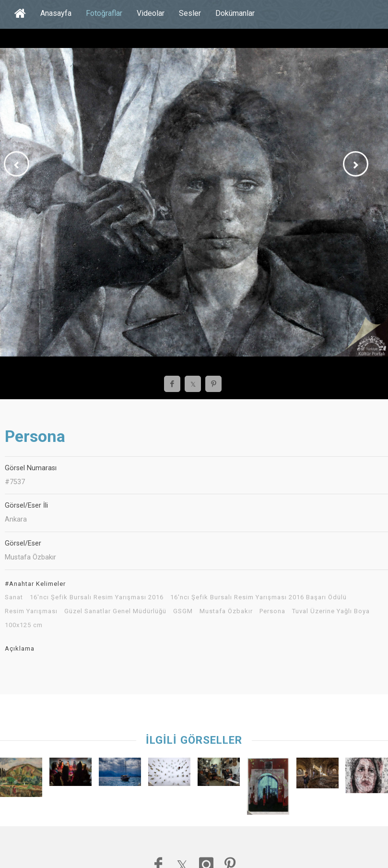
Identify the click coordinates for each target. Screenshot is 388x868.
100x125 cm (24, 625)
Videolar (151, 13)
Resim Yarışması (31, 611)
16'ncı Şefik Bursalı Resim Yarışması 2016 (97, 597)
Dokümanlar (235, 13)
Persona (272, 611)
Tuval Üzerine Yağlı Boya (331, 611)
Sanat (14, 597)
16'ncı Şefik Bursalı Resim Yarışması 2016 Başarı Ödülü (259, 597)
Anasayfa (56, 13)
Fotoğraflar (104, 13)
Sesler (190, 13)
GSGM (183, 611)
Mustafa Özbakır (226, 611)
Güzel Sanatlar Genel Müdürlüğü (115, 611)
